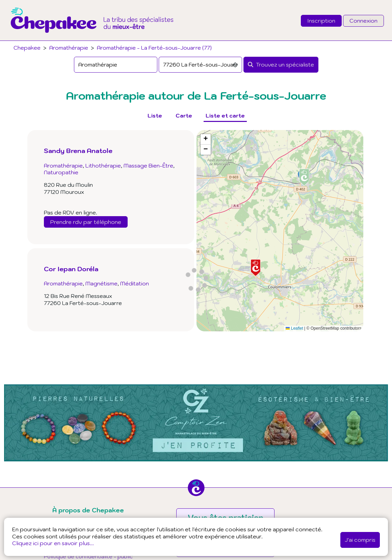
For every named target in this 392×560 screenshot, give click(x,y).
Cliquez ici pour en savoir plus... (53, 543)
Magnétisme (101, 283)
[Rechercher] (281, 65)
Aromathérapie (69, 48)
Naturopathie (61, 172)
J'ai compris (360, 540)
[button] (256, 268)
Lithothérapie (103, 166)
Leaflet (294, 328)
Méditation (135, 283)
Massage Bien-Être (148, 166)
